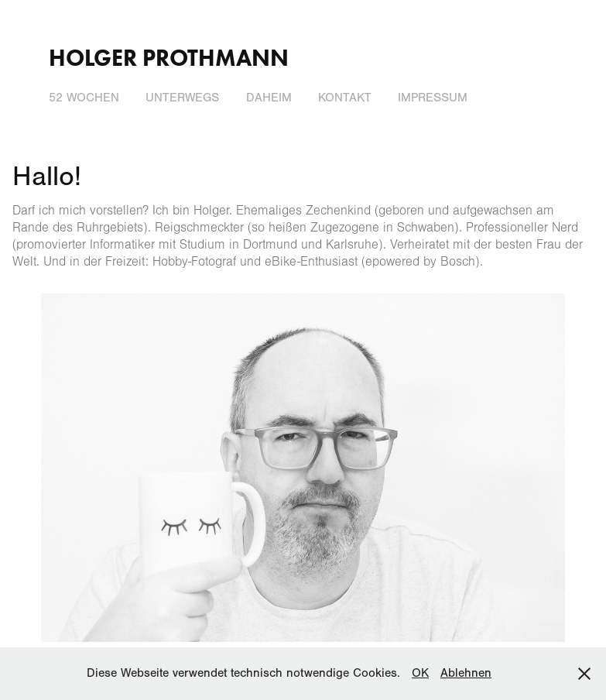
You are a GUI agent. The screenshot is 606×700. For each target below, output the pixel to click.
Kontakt (345, 98)
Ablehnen (466, 673)
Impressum (433, 98)
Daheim (269, 98)
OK (420, 673)
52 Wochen (84, 98)
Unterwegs (182, 98)
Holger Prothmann (169, 58)
